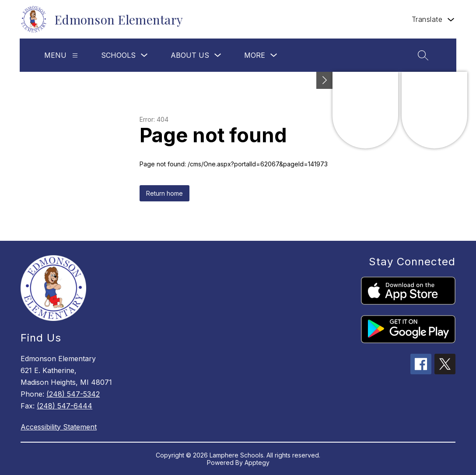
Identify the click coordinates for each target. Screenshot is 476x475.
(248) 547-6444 (65, 406)
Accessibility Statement (59, 427)
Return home (164, 193)
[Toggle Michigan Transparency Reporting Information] (325, 80)
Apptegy (257, 463)
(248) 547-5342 (73, 394)
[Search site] (423, 55)
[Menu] (75, 55)
